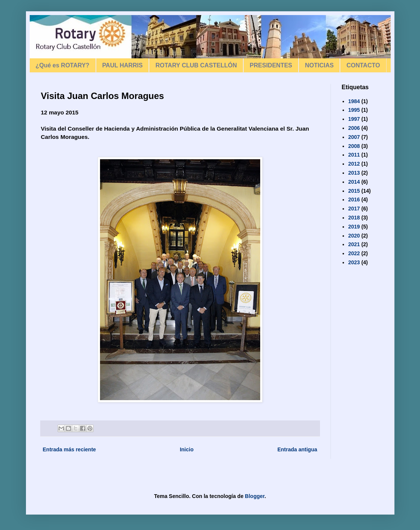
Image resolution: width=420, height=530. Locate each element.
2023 (354, 262)
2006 (354, 128)
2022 (354, 253)
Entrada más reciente (70, 449)
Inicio (187, 449)
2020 (354, 236)
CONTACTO (363, 65)
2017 (354, 209)
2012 (354, 164)
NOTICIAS (319, 65)
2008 (354, 146)
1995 (354, 110)
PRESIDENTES (271, 65)
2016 (354, 200)
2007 (354, 137)
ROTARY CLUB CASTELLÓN (196, 65)
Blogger (255, 496)
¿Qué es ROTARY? (63, 65)
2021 (354, 244)
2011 (354, 155)
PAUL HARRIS (123, 65)
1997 (354, 119)
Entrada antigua (297, 449)
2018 (354, 218)
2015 (354, 191)
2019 (354, 227)
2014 (354, 182)
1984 (354, 101)
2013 (354, 173)
